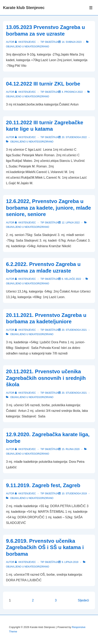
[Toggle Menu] (91, 8)
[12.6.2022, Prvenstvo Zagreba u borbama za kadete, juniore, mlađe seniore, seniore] (71, 223)
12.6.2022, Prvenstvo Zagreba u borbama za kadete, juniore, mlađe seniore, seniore (48, 208)
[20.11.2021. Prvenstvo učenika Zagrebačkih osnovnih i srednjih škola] (74, 393)
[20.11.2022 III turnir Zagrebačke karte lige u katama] (74, 137)
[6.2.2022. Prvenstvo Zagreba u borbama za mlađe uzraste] (71, 279)
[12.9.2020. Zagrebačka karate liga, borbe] (70, 449)
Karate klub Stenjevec (24, 8)
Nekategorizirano (37, 47)
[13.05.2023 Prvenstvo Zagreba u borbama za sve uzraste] (71, 42)
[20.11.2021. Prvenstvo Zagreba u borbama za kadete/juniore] (74, 330)
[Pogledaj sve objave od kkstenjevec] (26, 42)
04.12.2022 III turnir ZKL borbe (43, 84)
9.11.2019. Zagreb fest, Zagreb (43, 485)
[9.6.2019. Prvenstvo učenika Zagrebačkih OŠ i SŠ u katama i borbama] (70, 562)
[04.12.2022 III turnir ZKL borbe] (72, 92)
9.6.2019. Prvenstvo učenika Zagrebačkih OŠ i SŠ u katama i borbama (45, 547)
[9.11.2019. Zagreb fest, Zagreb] (74, 494)
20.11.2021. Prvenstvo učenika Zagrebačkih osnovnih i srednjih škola (46, 378)
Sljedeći (83, 600)
